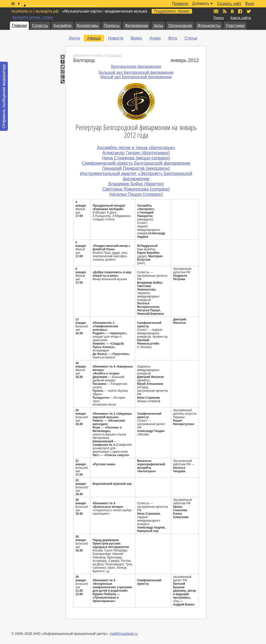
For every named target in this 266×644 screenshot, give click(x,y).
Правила (180, 4)
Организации (180, 26)
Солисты (40, 26)
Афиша (94, 38)
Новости (116, 38)
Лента (74, 38)
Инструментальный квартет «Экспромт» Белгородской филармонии (136, 176)
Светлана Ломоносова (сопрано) (136, 189)
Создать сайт (229, 4)
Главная (19, 26)
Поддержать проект (172, 11)
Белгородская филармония (136, 67)
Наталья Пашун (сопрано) (136, 194)
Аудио (155, 38)
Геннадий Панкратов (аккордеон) (136, 168)
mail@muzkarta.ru (124, 634)
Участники (235, 26)
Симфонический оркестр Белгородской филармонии (136, 163)
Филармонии (136, 26)
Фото (173, 38)
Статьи (191, 38)
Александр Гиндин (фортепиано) (136, 153)
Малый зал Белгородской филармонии (136, 77)
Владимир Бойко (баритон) (136, 184)
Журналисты (209, 26)
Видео (136, 38)
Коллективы (88, 26)
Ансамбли (62, 26)
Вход (250, 4)
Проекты (112, 26)
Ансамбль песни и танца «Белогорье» (136, 148)
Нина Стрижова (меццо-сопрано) (136, 158)
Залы (158, 26)
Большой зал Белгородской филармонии (136, 72)
